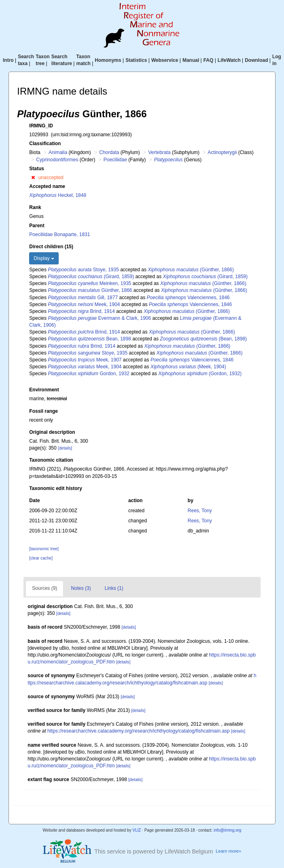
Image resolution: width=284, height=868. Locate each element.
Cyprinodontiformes (57, 160)
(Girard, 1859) (91, 277)
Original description (52, 432)
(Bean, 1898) (203, 339)
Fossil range (43, 411)
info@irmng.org (228, 830)
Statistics (136, 60)
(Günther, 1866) (191, 270)
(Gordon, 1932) (200, 374)
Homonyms (108, 60)
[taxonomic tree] (44, 549)
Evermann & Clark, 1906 (99, 318)
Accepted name (47, 186)
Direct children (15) (51, 247)
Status (37, 169)
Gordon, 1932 (88, 374)
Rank (35, 207)
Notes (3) (81, 588)
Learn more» (228, 851)
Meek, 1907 (85, 360)
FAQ (209, 60)
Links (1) (114, 588)
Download (256, 60)
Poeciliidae (115, 160)
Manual (191, 60)
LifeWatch (229, 60)
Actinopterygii (222, 152)
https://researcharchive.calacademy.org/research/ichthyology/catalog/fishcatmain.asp (139, 731)
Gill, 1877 (83, 298)
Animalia (58, 152)
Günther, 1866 (90, 290)
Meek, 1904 (84, 304)
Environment (44, 390)
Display (44, 258)
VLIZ (137, 830)
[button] (33, 177)
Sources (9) (45, 588)
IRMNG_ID (41, 126)
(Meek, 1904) (188, 367)
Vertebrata (159, 152)
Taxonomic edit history (55, 488)
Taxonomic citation (51, 460)
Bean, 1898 (89, 339)
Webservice (165, 60)
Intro (8, 60)
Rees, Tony (200, 511)
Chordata (109, 152)
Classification (45, 144)
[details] (65, 448)
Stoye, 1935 (83, 270)
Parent (37, 226)
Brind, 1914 (81, 311)
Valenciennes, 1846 (188, 298)
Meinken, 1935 (89, 283)
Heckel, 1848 (58, 195)
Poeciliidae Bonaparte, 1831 (59, 234)
